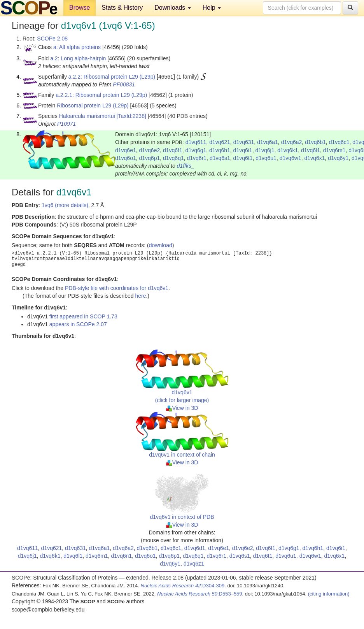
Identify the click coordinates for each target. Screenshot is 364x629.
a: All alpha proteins (77, 47)
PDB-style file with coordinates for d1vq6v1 (117, 288)
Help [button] (212, 8)
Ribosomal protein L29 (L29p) (93, 105)
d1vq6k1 (288, 150)
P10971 (66, 124)
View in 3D (182, 408)
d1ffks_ (186, 166)
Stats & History (122, 8)
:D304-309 (183, 586)
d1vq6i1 (243, 150)
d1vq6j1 (265, 150)
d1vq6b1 (315, 142)
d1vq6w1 (290, 158)
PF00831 (124, 84)
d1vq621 (220, 142)
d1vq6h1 (220, 150)
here (140, 296)
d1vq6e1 (126, 150)
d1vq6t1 (243, 158)
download (161, 245)
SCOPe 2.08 (52, 39)
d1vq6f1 (173, 150)
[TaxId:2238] (131, 116)
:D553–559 (200, 594)
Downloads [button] (173, 8)
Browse (80, 8)
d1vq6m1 (334, 150)
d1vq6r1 (197, 158)
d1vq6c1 (339, 142)
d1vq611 (196, 142)
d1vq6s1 (220, 158)
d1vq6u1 (266, 158)
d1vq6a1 (268, 142)
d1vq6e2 (150, 150)
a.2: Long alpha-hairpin (78, 58)
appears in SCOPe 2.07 (78, 324)
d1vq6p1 (150, 158)
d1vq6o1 (126, 158)
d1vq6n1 (121, 556)
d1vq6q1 (173, 158)
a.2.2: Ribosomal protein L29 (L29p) (112, 77)
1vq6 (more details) (65, 205)
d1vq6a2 (292, 142)
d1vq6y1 (338, 158)
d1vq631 (244, 142)
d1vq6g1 (196, 150)
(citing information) (329, 594)
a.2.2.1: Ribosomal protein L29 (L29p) (101, 95)
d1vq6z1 (194, 564)
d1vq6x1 (315, 158)
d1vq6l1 (311, 150)
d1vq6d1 (195, 548)
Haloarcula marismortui (87, 116)
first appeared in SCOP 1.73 (83, 316)
